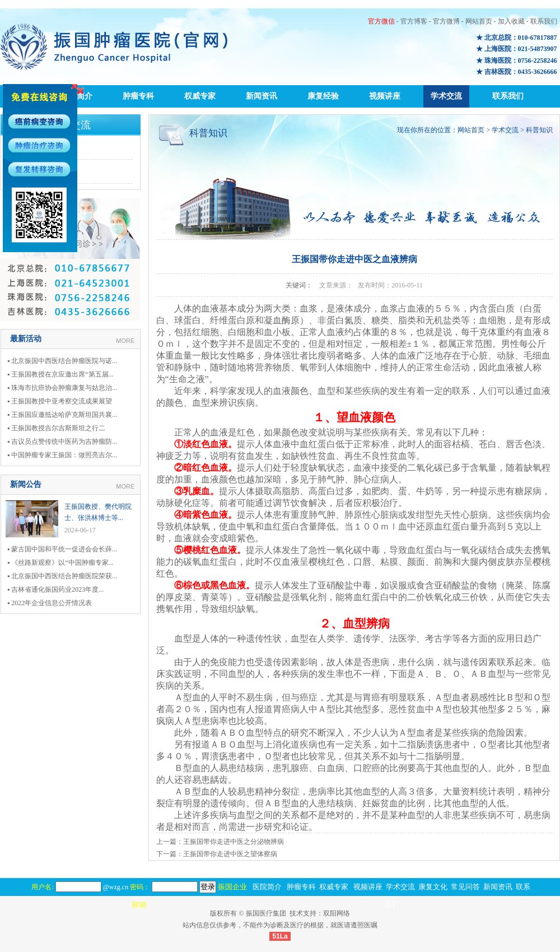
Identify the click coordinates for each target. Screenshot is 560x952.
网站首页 (479, 21)
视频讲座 (385, 96)
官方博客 (414, 21)
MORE (125, 341)
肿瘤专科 (138, 96)
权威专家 (200, 96)
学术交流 (446, 96)
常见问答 (465, 887)
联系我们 (544, 21)
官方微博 (446, 21)
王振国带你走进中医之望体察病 (230, 854)
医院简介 (267, 887)
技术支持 (303, 913)
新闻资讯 (262, 96)
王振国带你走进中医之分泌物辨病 (234, 842)
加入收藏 (511, 21)
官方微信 (381, 21)
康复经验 (323, 96)
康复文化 (433, 887)
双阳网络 (337, 913)
